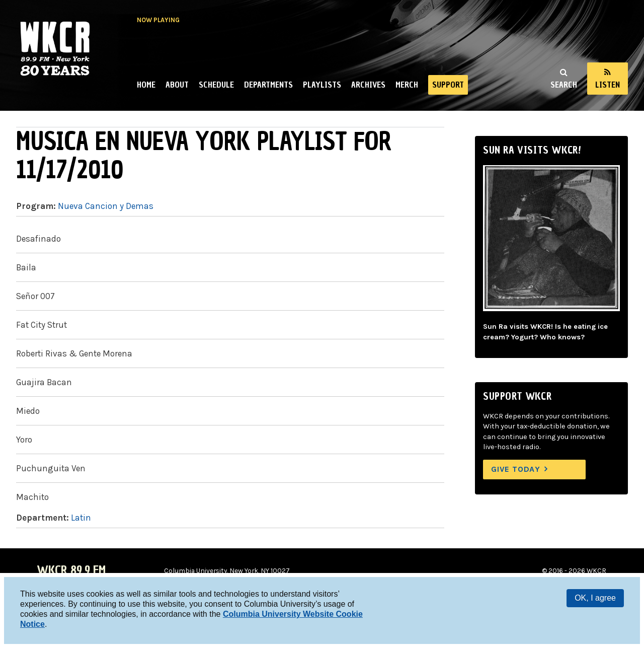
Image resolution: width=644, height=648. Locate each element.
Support (448, 85)
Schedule (216, 85)
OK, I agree (595, 598)
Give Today (516, 469)
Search (564, 85)
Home (146, 85)
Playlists (322, 85)
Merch (407, 85)
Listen (608, 85)
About (177, 85)
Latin (81, 518)
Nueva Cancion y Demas (106, 206)
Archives (368, 85)
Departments (268, 85)
